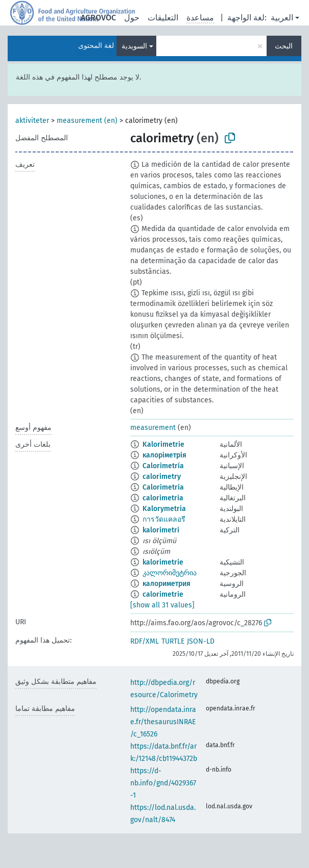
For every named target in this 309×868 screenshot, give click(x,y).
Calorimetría (163, 466)
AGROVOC (98, 18)
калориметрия (167, 584)
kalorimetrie (163, 562)
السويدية (134, 46)
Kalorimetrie (163, 444)
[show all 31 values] (162, 605)
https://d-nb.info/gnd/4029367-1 (163, 783)
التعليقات (163, 18)
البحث (284, 46)
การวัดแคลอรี (164, 519)
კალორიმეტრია (170, 573)
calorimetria (163, 498)
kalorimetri (161, 530)
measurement (153, 428)
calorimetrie (163, 594)
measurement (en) (87, 121)
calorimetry (162, 477)
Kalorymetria (164, 509)
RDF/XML (145, 641)
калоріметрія (164, 455)
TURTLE (173, 641)
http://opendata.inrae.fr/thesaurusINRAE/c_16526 (163, 722)
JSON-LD (201, 641)
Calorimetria (163, 487)
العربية (282, 18)
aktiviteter (32, 121)
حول (132, 18)
